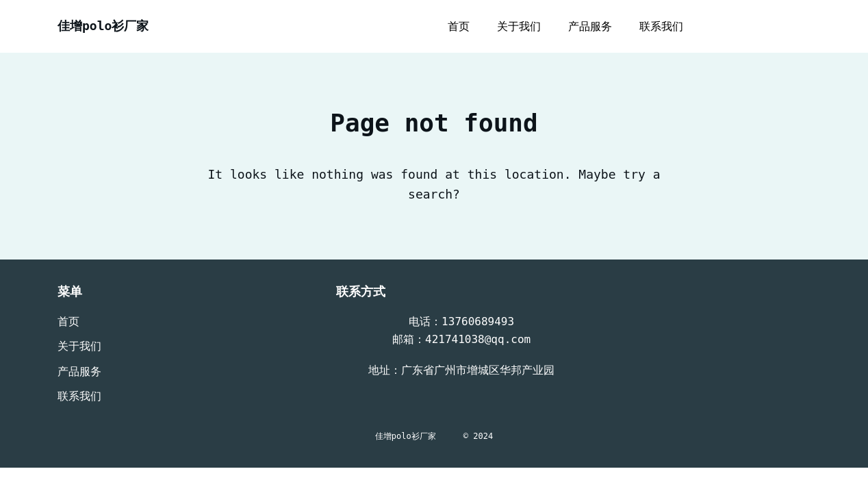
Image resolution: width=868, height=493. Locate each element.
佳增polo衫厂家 (103, 26)
